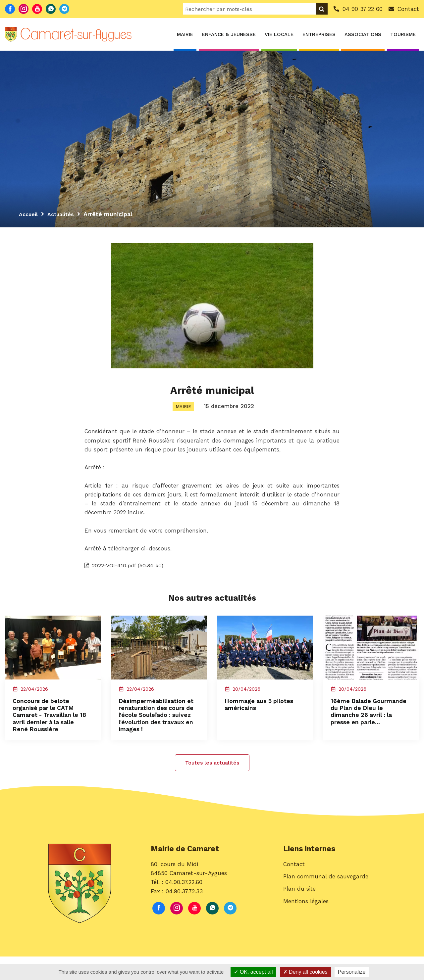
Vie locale (279, 34)
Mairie (185, 34)
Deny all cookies (305, 972)
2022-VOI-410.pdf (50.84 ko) (127, 569)
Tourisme (403, 34)
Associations (363, 34)
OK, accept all (253, 972)
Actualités (64, 214)
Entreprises (319, 34)
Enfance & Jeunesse (229, 34)
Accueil (29, 214)
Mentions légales (306, 928)
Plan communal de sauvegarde (326, 903)
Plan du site (299, 915)
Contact (294, 891)
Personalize (352, 972)
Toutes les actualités (212, 786)
